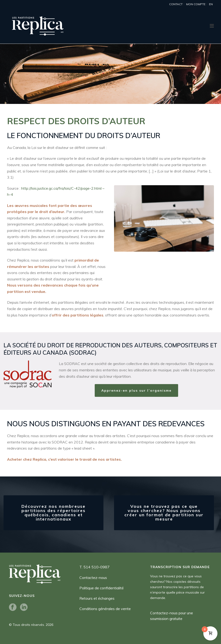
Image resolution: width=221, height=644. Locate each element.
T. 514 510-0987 (94, 567)
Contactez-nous (93, 578)
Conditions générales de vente (105, 609)
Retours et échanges (97, 598)
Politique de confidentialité (102, 588)
